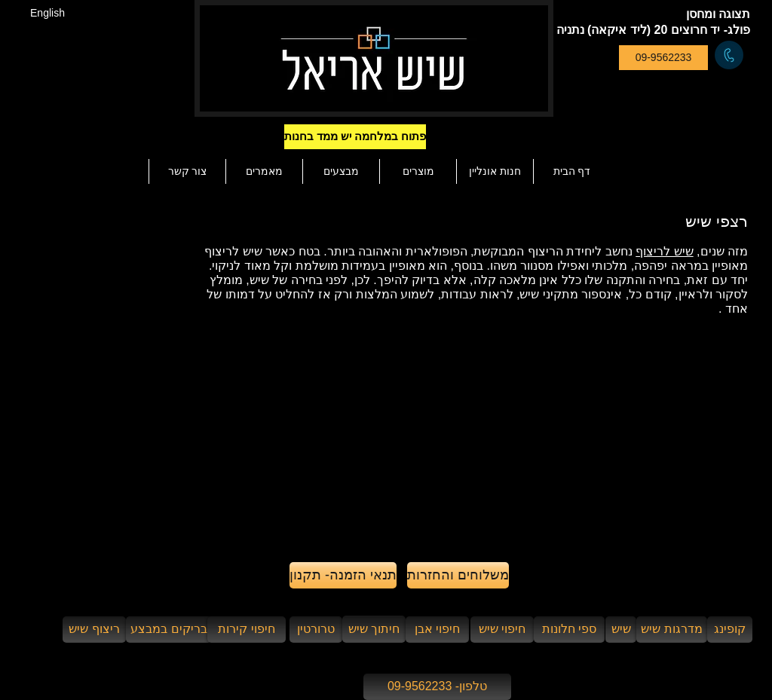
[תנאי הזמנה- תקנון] (343, 575)
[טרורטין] (316, 630)
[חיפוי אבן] (437, 630)
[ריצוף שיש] (94, 630)
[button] (381, 137)
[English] (47, 13)
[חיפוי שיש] (502, 630)
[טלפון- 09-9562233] (437, 687)
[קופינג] (730, 630)
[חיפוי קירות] (247, 630)
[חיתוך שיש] (374, 629)
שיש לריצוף (664, 251)
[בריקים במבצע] (169, 630)
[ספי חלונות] (569, 630)
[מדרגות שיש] (672, 630)
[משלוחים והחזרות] (458, 575)
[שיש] (621, 630)
